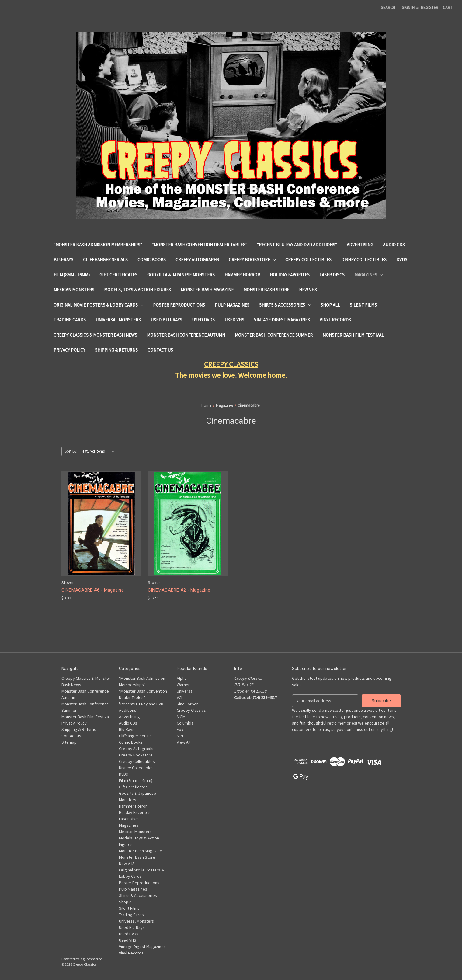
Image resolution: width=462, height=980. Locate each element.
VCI (179, 697)
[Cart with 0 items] (448, 7)
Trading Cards (70, 320)
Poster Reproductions (179, 305)
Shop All (330, 305)
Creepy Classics (191, 710)
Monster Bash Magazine (207, 290)
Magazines (369, 275)
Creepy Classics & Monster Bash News (95, 335)
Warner (183, 685)
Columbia (185, 723)
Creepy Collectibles (308, 260)
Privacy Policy (69, 350)
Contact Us (160, 350)
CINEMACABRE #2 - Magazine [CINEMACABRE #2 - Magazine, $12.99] (179, 590)
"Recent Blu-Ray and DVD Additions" (297, 245)
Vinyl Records (335, 320)
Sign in (408, 7)
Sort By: (71, 451)
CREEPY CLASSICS (231, 364)
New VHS (308, 290)
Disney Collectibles (364, 260)
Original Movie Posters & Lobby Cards (99, 305)
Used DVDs (203, 320)
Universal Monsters (118, 320)
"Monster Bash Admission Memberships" (98, 245)
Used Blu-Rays (166, 320)
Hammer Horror (242, 275)
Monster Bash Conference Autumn (186, 335)
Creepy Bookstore (252, 260)
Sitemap (69, 742)
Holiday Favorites (290, 275)
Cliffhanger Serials (105, 260)
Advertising (360, 245)
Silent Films (363, 305)
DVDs (402, 260)
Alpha (182, 678)
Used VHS (234, 320)
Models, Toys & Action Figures (137, 290)
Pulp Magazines (232, 305)
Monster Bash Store (266, 290)
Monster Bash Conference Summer (274, 335)
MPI (180, 736)
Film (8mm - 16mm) (72, 275)
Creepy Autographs (197, 260)
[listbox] (99, 451)
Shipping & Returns (116, 350)
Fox (180, 729)
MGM (181, 717)
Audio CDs (394, 245)
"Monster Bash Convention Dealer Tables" (200, 245)
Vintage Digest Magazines (282, 320)
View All (184, 742)
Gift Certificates (118, 275)
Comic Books (152, 260)
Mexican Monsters (74, 290)
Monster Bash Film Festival (353, 335)
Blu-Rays (63, 260)
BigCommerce (91, 959)
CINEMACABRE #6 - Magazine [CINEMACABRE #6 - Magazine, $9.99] (93, 590)
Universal (185, 691)
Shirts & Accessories (285, 305)
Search (388, 7)
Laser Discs (332, 275)
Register (430, 7)
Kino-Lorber (187, 704)
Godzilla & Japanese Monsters (181, 275)
